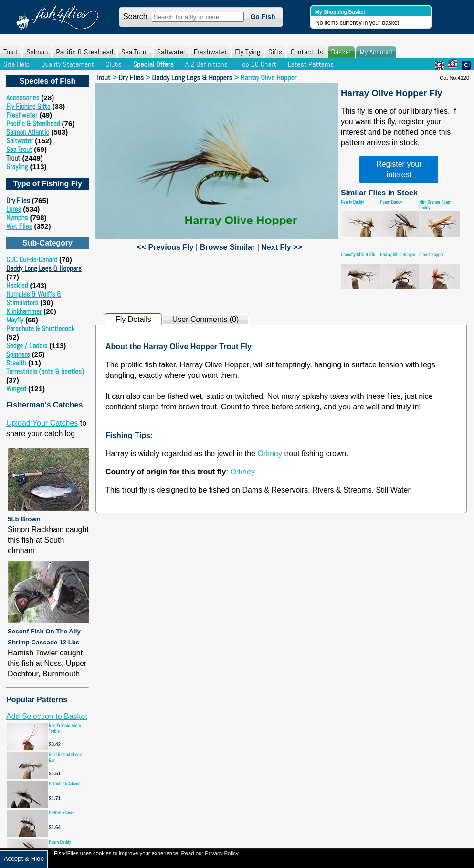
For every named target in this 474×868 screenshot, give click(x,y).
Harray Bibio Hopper (398, 254)
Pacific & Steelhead (84, 52)
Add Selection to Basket (47, 716)
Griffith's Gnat (61, 813)
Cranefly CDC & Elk (358, 254)
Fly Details (133, 319)
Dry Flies (18, 200)
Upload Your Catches (42, 423)
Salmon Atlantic (28, 132)
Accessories (23, 98)
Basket (342, 52)
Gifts (275, 52)
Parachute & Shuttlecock (40, 328)
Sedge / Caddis (27, 346)
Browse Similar (228, 247)
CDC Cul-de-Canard (32, 260)
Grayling (17, 166)
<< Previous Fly (165, 247)
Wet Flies (19, 226)
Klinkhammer (24, 311)
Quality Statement (68, 64)
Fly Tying (248, 52)
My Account (376, 52)
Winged (16, 389)
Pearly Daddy (353, 202)
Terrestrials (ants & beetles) (45, 371)
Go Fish (263, 17)
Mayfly (15, 320)
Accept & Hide (24, 859)
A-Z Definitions (206, 64)
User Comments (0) (206, 319)
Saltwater (171, 52)
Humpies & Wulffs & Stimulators (34, 298)
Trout (11, 52)
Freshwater (211, 52)
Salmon (37, 52)
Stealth (16, 363)
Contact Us (306, 52)
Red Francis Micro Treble (65, 728)
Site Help (16, 64)
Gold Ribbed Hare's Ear (65, 757)
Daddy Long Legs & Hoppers (44, 268)
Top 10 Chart (258, 64)
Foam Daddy (60, 842)
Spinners (18, 354)
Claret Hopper (432, 254)
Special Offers (153, 64)
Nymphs (17, 218)
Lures (14, 209)
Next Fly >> (281, 247)
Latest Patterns (311, 64)
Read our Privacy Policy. (210, 853)
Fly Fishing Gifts (28, 106)
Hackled (17, 285)
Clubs (114, 64)
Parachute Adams (64, 784)
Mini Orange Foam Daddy (435, 205)
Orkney (270, 454)
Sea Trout (135, 52)
